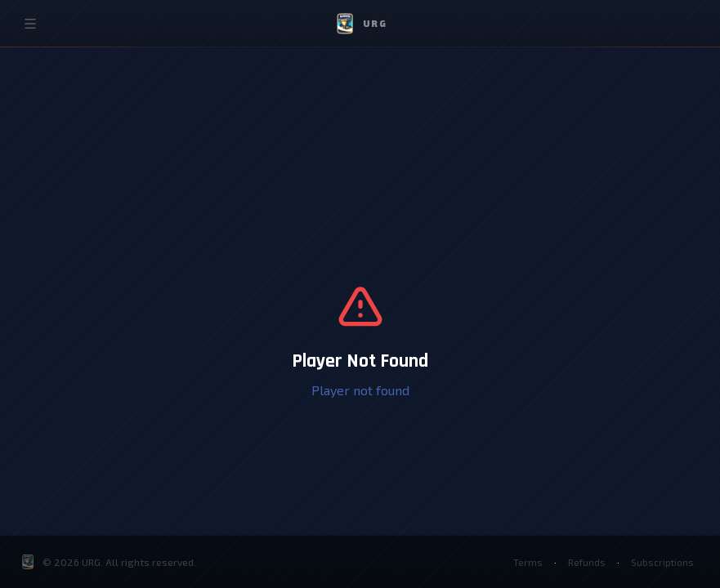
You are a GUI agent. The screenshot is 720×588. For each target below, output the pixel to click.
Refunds (586, 562)
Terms (527, 562)
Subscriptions (662, 562)
